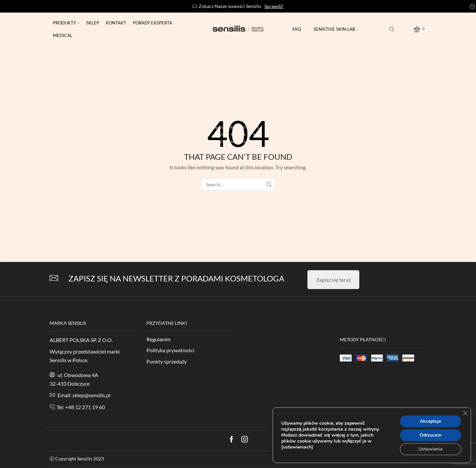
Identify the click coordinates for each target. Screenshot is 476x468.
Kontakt (116, 23)
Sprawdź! (274, 6)
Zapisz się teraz (333, 280)
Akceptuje (430, 421)
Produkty (66, 23)
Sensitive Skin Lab (336, 29)
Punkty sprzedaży (167, 361)
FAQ (297, 29)
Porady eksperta (153, 23)
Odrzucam (430, 435)
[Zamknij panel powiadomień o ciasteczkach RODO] (465, 413)
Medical (63, 35)
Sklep (93, 23)
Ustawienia (431, 449)
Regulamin (159, 339)
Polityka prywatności (170, 350)
